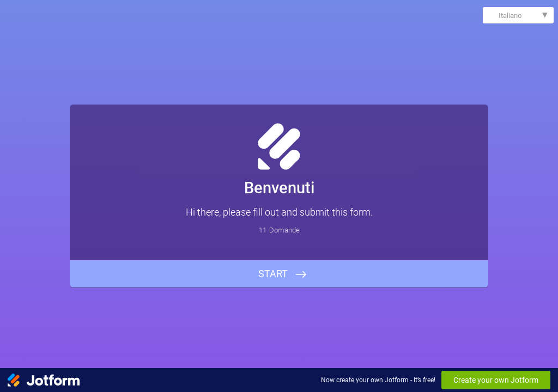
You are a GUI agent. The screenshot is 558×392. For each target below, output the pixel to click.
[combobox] (518, 15)
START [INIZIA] (273, 274)
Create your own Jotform (496, 380)
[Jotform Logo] (44, 380)
